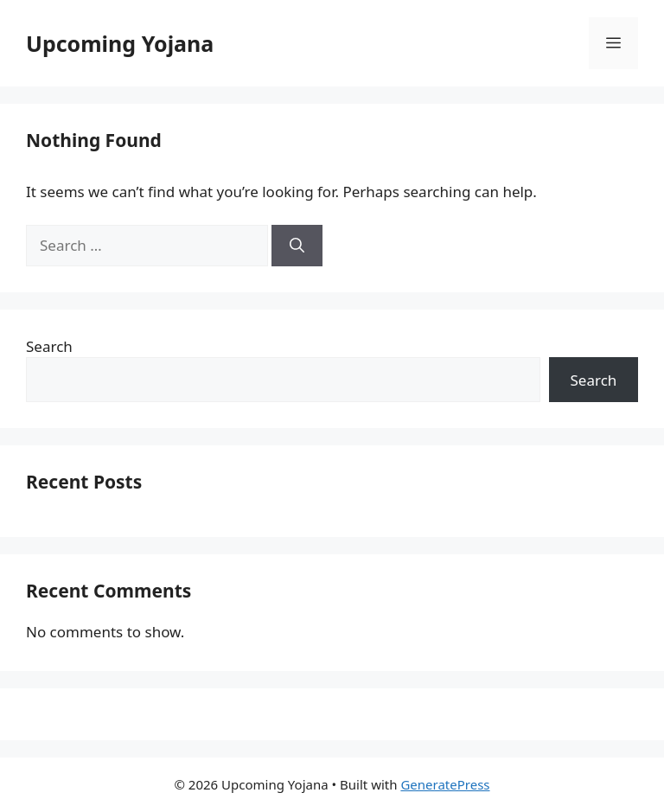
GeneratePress (445, 784)
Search (49, 346)
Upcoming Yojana (120, 43)
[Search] (297, 246)
